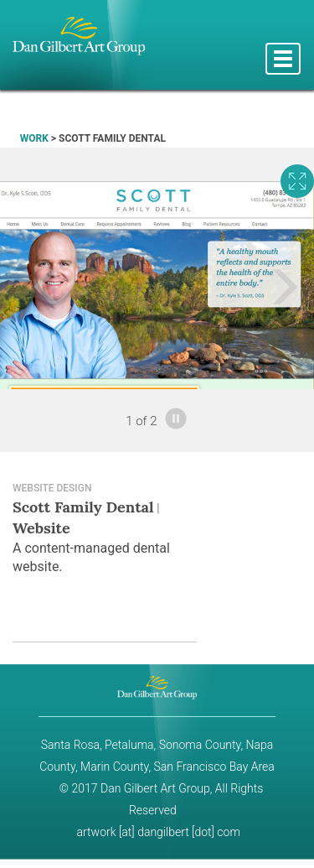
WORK (34, 138)
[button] (23, 285)
